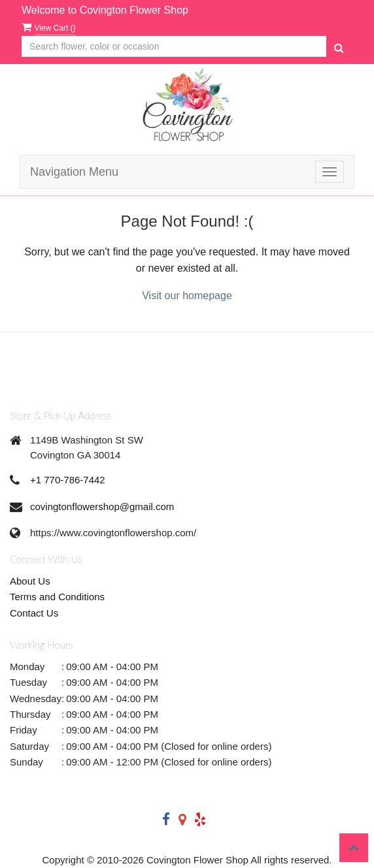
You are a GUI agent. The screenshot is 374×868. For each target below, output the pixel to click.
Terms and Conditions (57, 597)
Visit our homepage (187, 296)
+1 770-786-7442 (68, 480)
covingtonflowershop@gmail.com (102, 506)
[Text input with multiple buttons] (174, 47)
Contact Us (34, 613)
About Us (30, 581)
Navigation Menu (74, 172)
